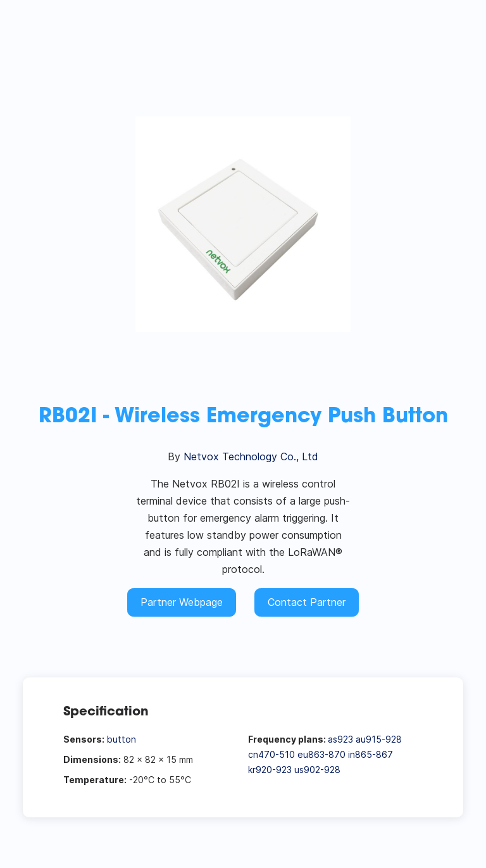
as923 (340, 739)
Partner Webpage (182, 602)
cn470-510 (271, 754)
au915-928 (379, 739)
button (121, 739)
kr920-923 (270, 770)
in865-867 (371, 754)
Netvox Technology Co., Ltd (251, 456)
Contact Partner (307, 602)
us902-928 (317, 770)
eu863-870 (321, 754)
